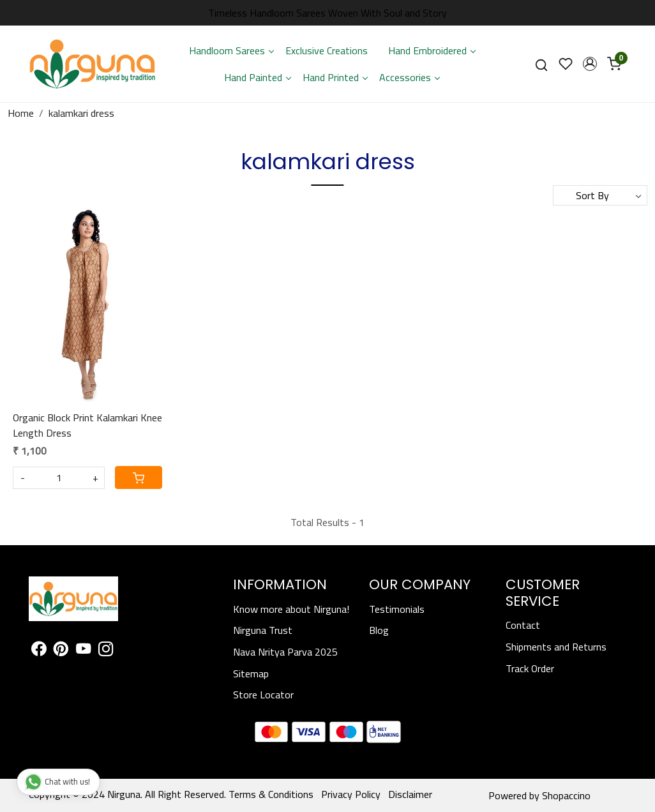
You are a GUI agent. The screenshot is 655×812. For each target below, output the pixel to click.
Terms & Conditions (271, 794)
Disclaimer (410, 794)
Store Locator (263, 695)
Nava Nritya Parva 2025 (285, 652)
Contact (523, 625)
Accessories (409, 77)
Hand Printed (335, 77)
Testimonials (397, 609)
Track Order (530, 668)
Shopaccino (566, 795)
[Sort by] (600, 195)
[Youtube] (83, 650)
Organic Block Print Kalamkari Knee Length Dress (87, 425)
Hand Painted (257, 77)
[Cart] (139, 477)
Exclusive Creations (327, 50)
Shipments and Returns (556, 647)
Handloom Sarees (231, 50)
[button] (590, 64)
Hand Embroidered (432, 50)
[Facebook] (39, 650)
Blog (379, 630)
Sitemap (251, 673)
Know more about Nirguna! (291, 609)
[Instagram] (106, 650)
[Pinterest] (61, 650)
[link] (541, 64)
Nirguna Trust (263, 630)
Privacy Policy (351, 794)
